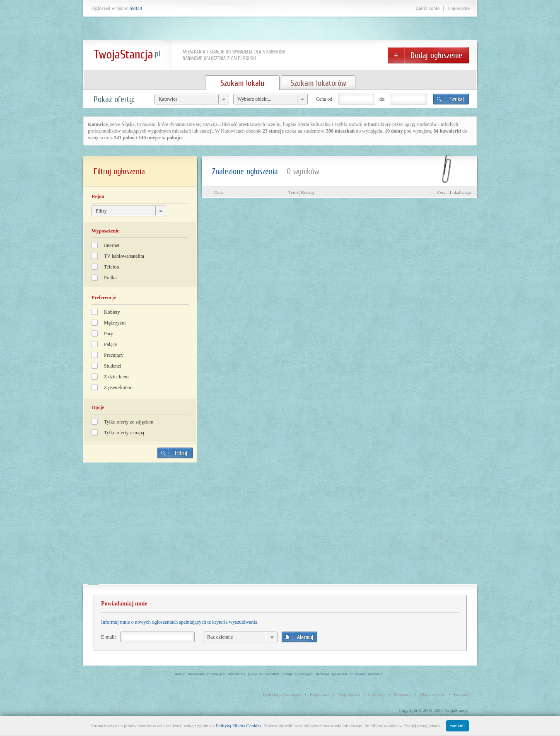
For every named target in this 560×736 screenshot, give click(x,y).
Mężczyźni (115, 323)
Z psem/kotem (118, 387)
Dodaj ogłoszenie (428, 55)
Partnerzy (377, 694)
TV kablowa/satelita (124, 256)
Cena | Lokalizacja (454, 192)
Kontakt (461, 694)
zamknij (457, 726)
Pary (109, 334)
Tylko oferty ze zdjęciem (129, 422)
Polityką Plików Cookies (238, 726)
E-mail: (109, 637)
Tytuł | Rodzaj (301, 192)
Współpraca (349, 694)
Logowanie (459, 8)
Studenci (113, 366)
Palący (111, 344)
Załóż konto (428, 8)
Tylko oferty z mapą (124, 433)
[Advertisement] (140, 527)
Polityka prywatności (282, 694)
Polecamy (403, 694)
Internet (112, 245)
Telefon (111, 267)
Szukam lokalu (242, 83)
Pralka (110, 278)
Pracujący (114, 355)
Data (218, 192)
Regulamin (320, 694)
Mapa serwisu (433, 694)
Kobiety (112, 312)
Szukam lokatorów (318, 83)
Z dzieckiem (116, 377)
